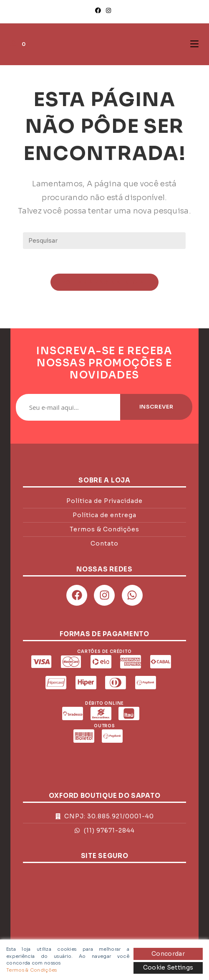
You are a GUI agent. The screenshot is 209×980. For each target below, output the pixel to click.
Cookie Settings (168, 967)
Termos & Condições (31, 970)
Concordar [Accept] (168, 954)
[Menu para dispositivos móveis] (194, 44)
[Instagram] (108, 10)
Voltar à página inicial (104, 283)
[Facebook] (99, 10)
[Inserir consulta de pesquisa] (104, 241)
